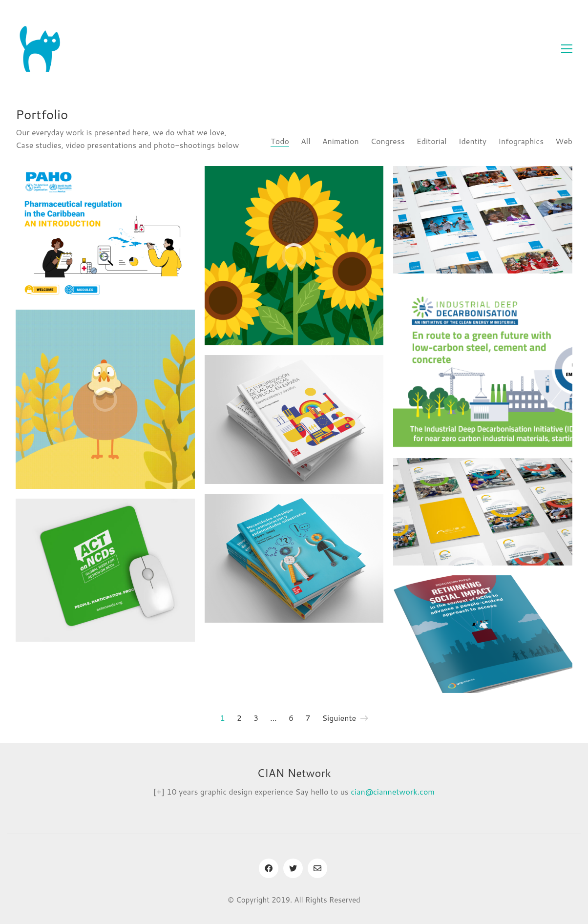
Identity (472, 141)
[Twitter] (293, 868)
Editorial (432, 141)
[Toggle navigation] (567, 49)
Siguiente (345, 718)
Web (564, 141)
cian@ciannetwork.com (393, 791)
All (306, 141)
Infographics (521, 141)
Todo (280, 141)
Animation (341, 141)
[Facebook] (269, 868)
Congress (388, 141)
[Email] (317, 868)
